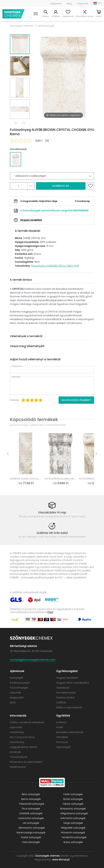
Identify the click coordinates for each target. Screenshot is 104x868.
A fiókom (56, 16)
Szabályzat (63, 688)
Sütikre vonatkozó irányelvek (27, 722)
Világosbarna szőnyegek (74, 813)
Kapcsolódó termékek (34, 419)
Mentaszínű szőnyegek (32, 828)
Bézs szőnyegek (31, 794)
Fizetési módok (65, 697)
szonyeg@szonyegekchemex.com (33, 660)
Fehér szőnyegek (73, 794)
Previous (23, 123)
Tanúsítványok (19, 757)
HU (100, 3)
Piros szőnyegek (31, 809)
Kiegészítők (17, 697)
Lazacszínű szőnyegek (31, 818)
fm (31, 186)
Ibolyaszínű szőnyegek (73, 809)
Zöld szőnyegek (31, 842)
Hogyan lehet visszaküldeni (73, 683)
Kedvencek (68, 16)
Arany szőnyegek (73, 842)
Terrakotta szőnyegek (74, 837)
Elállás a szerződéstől (69, 707)
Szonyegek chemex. (48, 856)
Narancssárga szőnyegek (31, 833)
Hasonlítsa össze (85, 16)
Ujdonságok (63, 747)
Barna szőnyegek (31, 799)
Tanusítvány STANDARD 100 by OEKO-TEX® (55, 266)
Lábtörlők (15, 693)
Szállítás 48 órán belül (52, 533)
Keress (46, 16)
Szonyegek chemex (14, 14)
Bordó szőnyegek (73, 799)
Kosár (99, 16)
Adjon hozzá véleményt (76, 400)
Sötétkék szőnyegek (31, 813)
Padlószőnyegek (20, 683)
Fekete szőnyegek (73, 804)
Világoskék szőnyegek (73, 828)
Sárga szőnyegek (73, 823)
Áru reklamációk (66, 693)
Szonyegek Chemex (21, 26)
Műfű (13, 702)
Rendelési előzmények (70, 732)
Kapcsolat (83, 4)
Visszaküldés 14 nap (52, 512)
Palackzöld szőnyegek (32, 804)
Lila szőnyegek (31, 823)
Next (16, 123)
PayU (50, 612)
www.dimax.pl (61, 860)
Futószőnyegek (45, 26)
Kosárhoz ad (61, 186)
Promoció (62, 742)
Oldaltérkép (17, 732)
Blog (69, 4)
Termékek (62, 737)
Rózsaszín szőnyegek (73, 833)
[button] (52, 176)
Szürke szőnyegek (31, 837)
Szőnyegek (17, 678)
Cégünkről (56, 4)
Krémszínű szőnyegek (73, 818)
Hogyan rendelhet (31, 220)
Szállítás (61, 702)
